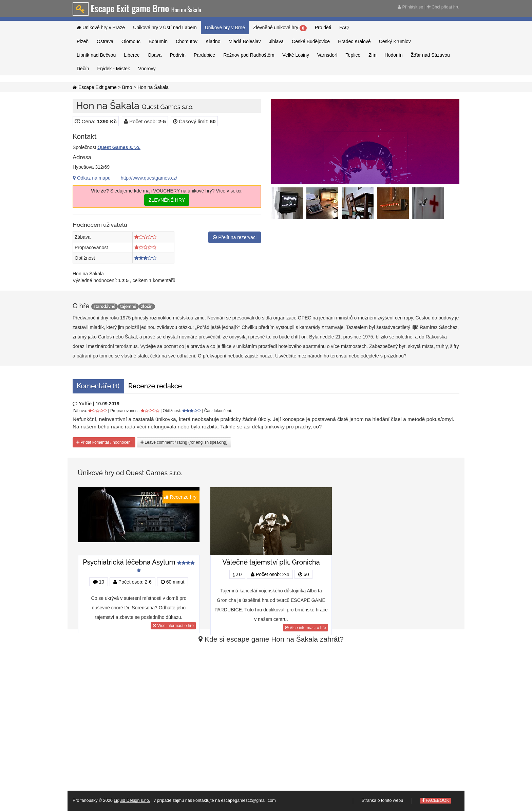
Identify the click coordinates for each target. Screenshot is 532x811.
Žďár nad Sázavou (430, 55)
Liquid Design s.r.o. (132, 800)
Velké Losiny (296, 55)
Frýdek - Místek (114, 69)
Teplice (353, 55)
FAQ (344, 27)
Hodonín (394, 55)
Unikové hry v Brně (225, 27)
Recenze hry (181, 497)
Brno (127, 87)
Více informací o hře (173, 626)
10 (99, 582)
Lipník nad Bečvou (96, 55)
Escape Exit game (95, 87)
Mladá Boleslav (245, 41)
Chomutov (187, 41)
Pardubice (204, 55)
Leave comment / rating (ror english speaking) (184, 442)
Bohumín (158, 41)
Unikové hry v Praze (101, 27)
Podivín (178, 55)
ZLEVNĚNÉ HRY (167, 200)
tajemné (128, 307)
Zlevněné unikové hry (280, 28)
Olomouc (131, 41)
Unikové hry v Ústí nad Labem (165, 27)
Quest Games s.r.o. (119, 147)
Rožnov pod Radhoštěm (249, 55)
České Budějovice (311, 41)
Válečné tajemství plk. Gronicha (271, 562)
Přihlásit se (410, 7)
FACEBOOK (436, 800)
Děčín (83, 69)
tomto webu (392, 800)
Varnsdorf (327, 55)
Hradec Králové (354, 41)
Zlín (372, 55)
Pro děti (323, 27)
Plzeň (83, 41)
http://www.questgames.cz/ (149, 178)
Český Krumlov (395, 41)
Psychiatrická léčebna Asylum (129, 562)
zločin (147, 307)
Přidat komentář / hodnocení (104, 442)
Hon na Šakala (153, 87)
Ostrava (105, 41)
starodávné (105, 307)
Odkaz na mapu (92, 178)
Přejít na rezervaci (235, 237)
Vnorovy (147, 69)
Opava (155, 55)
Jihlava (276, 41)
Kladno (213, 41)
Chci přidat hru (443, 7)
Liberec (132, 55)
